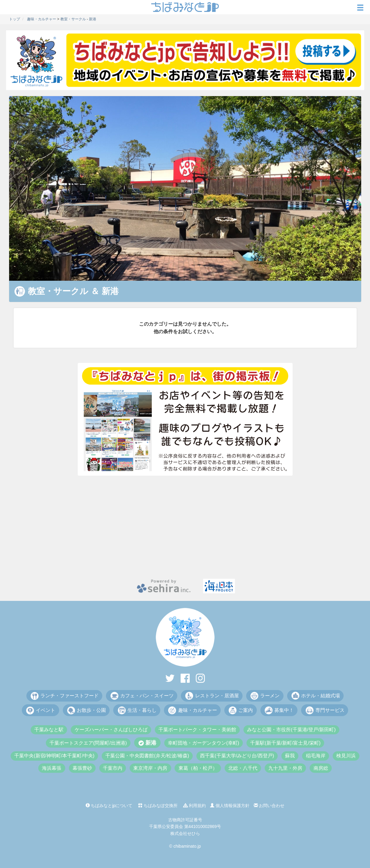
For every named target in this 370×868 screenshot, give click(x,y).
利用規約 (195, 806)
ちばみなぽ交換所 (158, 806)
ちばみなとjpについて (109, 806)
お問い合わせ (269, 806)
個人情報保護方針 (230, 806)
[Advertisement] (185, 527)
